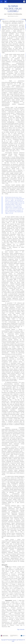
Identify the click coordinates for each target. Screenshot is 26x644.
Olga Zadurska (21, 629)
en (1, 1)
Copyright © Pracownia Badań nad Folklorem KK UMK (13, 640)
